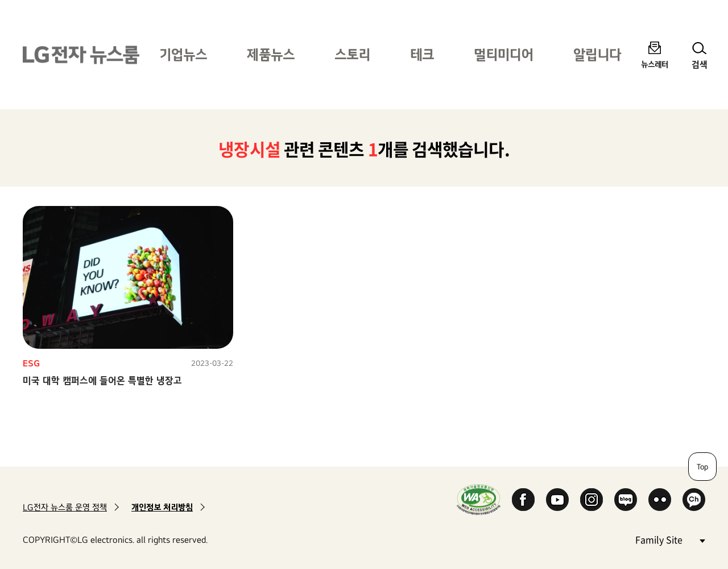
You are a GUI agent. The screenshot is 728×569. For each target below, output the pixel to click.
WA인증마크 (479, 499)
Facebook (523, 500)
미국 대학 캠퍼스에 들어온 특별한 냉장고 (102, 380)
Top (702, 467)
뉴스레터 (655, 64)
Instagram (591, 500)
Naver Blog (626, 500)
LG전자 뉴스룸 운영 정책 (65, 507)
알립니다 (597, 54)
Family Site (670, 539)
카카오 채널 (694, 500)
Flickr (660, 500)
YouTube (557, 500)
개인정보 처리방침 (162, 507)
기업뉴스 (183, 54)
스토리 (352, 54)
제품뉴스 (271, 54)
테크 (422, 54)
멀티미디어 (504, 54)
